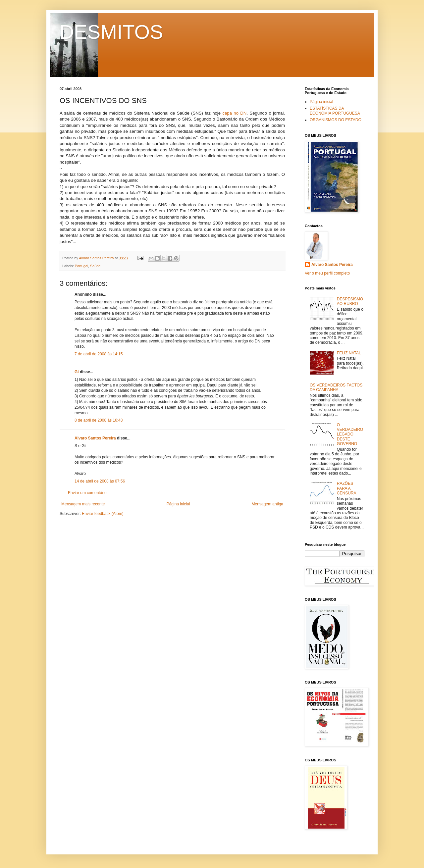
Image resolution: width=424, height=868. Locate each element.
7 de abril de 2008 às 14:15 (99, 354)
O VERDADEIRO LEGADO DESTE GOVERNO (350, 434)
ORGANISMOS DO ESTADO (336, 120)
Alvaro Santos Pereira (95, 438)
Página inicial (178, 504)
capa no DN (234, 113)
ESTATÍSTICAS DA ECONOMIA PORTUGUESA (335, 111)
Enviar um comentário (87, 493)
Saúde (95, 266)
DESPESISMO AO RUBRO (350, 301)
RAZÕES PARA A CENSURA (347, 488)
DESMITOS (111, 32)
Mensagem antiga (267, 504)
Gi (77, 372)
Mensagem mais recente (83, 504)
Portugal (81, 266)
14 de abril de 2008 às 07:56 (100, 481)
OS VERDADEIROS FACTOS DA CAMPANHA (336, 387)
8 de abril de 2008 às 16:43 (99, 420)
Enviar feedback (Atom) (103, 514)
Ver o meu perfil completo (327, 273)
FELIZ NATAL (349, 353)
